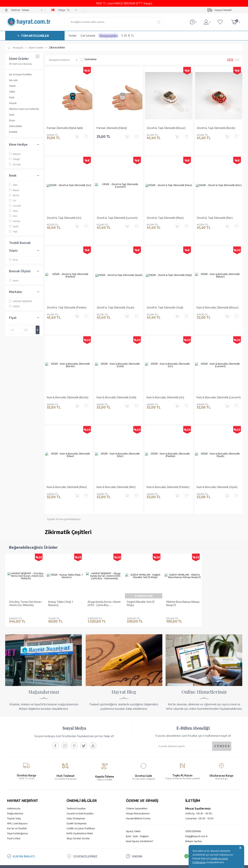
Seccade (13, 80)
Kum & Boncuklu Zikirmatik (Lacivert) (219, 388)
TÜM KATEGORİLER (35, 36)
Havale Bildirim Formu (138, 797)
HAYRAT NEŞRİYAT (21, 301)
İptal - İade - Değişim (137, 814)
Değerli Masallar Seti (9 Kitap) (141, 587)
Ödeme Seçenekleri (137, 787)
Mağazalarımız (15, 792)
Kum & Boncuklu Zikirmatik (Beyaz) (218, 301)
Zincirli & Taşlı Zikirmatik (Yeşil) (165, 301)
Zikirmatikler (16, 126)
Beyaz (14, 190)
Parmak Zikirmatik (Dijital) (112, 128)
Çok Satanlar (88, 36)
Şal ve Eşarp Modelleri (20, 74)
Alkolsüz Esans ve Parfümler (24, 109)
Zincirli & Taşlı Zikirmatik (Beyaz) (166, 128)
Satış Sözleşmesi (76, 797)
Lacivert (15, 206)
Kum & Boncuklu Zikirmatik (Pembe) (168, 474)
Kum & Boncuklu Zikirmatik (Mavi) (67, 474)
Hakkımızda (14, 787)
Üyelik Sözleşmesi (76, 802)
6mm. (14, 281)
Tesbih (12, 86)
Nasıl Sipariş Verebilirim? (139, 819)
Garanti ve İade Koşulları (80, 792)
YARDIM (137, 834)
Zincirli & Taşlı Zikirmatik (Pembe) (67, 301)
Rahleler (13, 132)
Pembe (15, 221)
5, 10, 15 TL (128, 36)
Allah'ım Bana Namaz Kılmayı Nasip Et (183, 587)
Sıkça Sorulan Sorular (78, 816)
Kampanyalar (108, 36)
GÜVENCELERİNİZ (85, 834)
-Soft (105, 863)
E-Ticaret (114, 863)
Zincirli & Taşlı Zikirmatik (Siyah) (115, 301)
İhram (12, 120)
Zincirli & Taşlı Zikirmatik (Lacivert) (117, 215)
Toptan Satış (14, 797)
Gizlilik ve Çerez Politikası (81, 806)
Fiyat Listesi (14, 816)
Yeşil (13, 232)
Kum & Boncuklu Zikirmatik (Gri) (165, 388)
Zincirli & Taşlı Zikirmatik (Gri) (64, 215)
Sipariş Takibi (133, 809)
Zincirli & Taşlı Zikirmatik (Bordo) (216, 128)
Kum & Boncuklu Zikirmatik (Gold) (116, 388)
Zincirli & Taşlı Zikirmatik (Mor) (215, 215)
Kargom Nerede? (223, 10)
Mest (12, 97)
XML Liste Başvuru (17, 802)
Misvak (13, 103)
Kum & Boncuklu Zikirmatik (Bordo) (68, 388)
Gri (12, 201)
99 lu (14, 260)
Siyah (14, 226)
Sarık (11, 115)
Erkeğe (14, 159)
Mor (13, 216)
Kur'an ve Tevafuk (17, 806)
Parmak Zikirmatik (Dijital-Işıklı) (65, 128)
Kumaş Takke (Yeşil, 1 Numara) (61, 587)
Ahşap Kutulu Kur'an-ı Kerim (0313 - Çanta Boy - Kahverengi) (104, 587)
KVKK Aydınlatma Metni (80, 811)
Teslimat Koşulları (76, 787)
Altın (13, 185)
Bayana (15, 154)
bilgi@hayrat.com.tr (197, 814)
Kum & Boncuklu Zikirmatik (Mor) (116, 474)
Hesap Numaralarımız (138, 792)
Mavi (14, 211)
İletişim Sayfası (194, 819)
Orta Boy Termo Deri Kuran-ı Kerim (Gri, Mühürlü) (26, 587)
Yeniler (73, 36)
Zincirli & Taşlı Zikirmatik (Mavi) (165, 215)
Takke (12, 92)
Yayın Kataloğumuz (18, 811)
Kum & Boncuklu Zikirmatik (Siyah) (217, 474)
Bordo (14, 195)
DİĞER (14, 306)
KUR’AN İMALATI (24, 834)
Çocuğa (15, 164)
